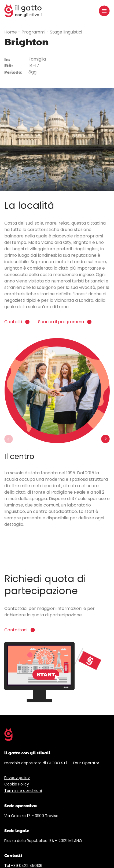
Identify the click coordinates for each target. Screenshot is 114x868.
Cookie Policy (17, 784)
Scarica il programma (61, 322)
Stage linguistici (66, 32)
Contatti (13, 322)
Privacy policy (17, 778)
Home (11, 32)
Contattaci (16, 630)
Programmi (34, 32)
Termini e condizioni (23, 791)
